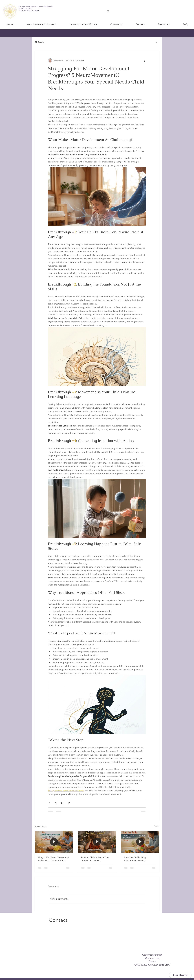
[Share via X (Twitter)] (56, 803)
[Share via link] (69, 803)
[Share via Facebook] (49, 803)
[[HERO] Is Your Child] (97, 842)
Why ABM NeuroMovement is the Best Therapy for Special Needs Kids (53, 859)
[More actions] (144, 61)
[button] (156, 42)
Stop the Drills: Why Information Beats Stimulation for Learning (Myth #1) (138, 859)
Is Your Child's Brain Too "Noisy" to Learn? (95, 859)
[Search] (108, 11)
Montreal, (23, 10)
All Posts (39, 42)
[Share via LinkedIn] (62, 803)
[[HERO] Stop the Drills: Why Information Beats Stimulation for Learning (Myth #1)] (140, 842)
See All (157, 826)
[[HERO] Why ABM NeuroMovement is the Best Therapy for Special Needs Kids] (54, 842)
